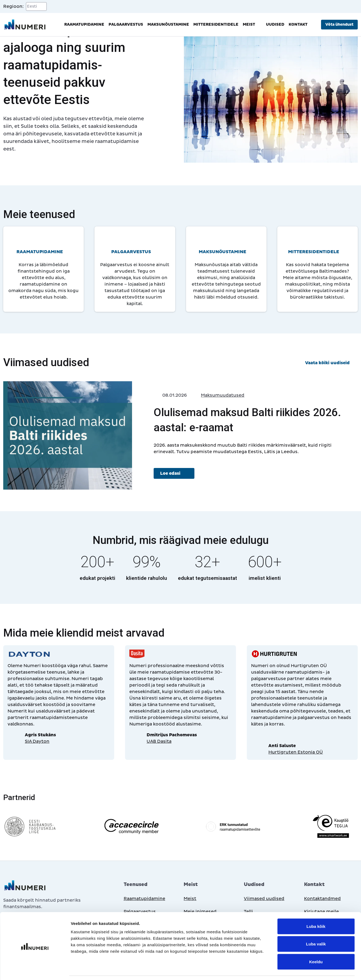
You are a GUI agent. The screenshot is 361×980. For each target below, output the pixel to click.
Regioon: (14, 6)
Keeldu (316, 944)
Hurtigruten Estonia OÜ (296, 752)
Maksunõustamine (168, 24)
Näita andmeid (279, 969)
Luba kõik (316, 909)
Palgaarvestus (126, 24)
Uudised (275, 24)
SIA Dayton (37, 741)
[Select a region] (36, 6)
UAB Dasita (159, 741)
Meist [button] (252, 25)
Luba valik (316, 927)
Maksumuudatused (223, 395)
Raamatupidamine (84, 24)
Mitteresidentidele (216, 24)
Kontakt (298, 24)
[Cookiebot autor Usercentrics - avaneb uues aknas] (35, 969)
